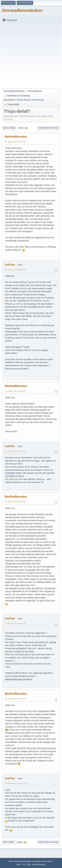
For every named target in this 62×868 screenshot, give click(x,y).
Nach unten (9, 128)
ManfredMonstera (16, 137)
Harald (20, 100)
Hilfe (10, 861)
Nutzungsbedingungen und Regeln (27, 861)
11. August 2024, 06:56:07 (15, 391)
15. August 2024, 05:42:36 (15, 623)
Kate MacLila (38, 100)
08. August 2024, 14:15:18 (15, 142)
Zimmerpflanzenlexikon (22, 10)
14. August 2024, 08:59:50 (15, 502)
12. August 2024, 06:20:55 (15, 451)
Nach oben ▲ (48, 861)
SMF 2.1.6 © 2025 (24, 865)
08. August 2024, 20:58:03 (15, 270)
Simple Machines (39, 865)
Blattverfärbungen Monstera (19, 679)
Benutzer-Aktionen (49, 128)
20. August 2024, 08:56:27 (15, 699)
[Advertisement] (31, 55)
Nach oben (9, 842)
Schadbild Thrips (13, 473)
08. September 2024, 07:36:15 (17, 783)
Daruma (27, 100)
